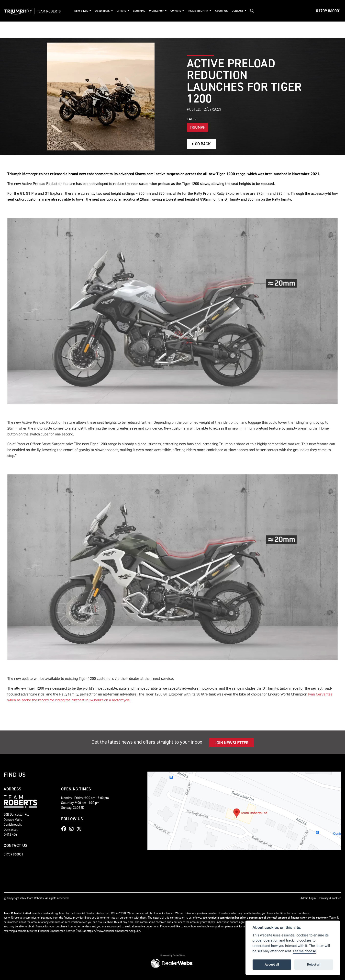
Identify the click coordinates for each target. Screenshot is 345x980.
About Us (221, 11)
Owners (176, 11)
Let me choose (305, 951)
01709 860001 (328, 11)
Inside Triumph (198, 11)
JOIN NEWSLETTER (231, 743)
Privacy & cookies (330, 898)
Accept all (272, 964)
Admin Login (308, 898)
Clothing (139, 11)
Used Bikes (103, 11)
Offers (122, 11)
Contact (238, 11)
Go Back (201, 144)
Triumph (198, 127)
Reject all (314, 964)
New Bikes (82, 11)
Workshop (157, 11)
